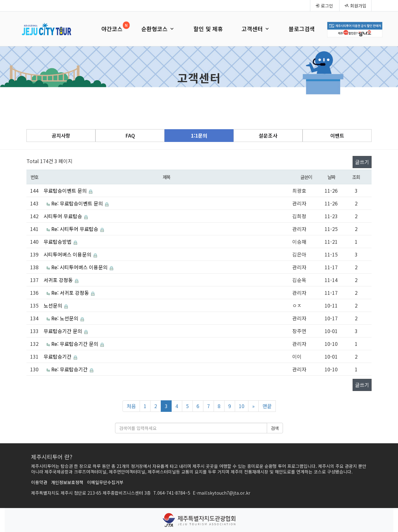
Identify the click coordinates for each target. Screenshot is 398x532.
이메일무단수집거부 (105, 482)
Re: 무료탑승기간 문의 (75, 344)
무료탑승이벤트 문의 (66, 191)
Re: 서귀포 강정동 (71, 293)
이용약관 (39, 482)
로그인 (324, 6)
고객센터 (256, 29)
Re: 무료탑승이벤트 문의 (78, 203)
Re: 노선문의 (65, 318)
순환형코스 (158, 29)
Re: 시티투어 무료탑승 (75, 229)
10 (242, 406)
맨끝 (267, 406)
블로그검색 (302, 29)
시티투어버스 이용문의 (68, 254)
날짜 (331, 177)
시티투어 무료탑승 (63, 216)
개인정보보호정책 (67, 482)
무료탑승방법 (58, 242)
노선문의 (53, 305)
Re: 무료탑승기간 (70, 369)
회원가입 (355, 6)
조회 (356, 177)
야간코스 (112, 29)
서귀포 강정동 (59, 280)
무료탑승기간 (58, 356)
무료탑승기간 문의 (63, 331)
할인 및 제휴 (208, 29)
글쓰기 (362, 162)
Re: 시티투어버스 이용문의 (80, 267)
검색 (275, 428)
